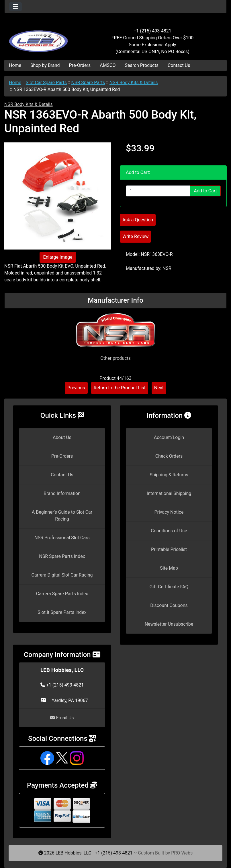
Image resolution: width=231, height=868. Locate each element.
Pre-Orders (80, 65)
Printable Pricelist (169, 549)
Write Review (135, 236)
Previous (76, 388)
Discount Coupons (169, 605)
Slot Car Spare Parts (46, 83)
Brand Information (62, 493)
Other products (115, 358)
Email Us (62, 718)
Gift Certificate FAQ (169, 587)
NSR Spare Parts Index (62, 556)
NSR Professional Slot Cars (62, 538)
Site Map (169, 568)
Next (159, 388)
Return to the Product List (120, 388)
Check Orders (169, 456)
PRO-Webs (182, 853)
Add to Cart (205, 191)
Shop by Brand (45, 65)
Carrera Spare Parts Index (62, 594)
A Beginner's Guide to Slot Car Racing (62, 516)
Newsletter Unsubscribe (169, 624)
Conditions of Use (169, 531)
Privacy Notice (169, 512)
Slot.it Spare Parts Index (62, 612)
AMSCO (108, 65)
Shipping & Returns (169, 475)
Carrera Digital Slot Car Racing (62, 575)
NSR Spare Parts (88, 83)
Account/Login (169, 437)
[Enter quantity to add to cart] (158, 191)
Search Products (142, 65)
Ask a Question (138, 220)
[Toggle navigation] (15, 7)
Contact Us (179, 65)
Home (15, 65)
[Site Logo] (42, 38)
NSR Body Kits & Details (134, 83)
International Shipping (169, 493)
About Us (62, 437)
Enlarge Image (58, 257)
